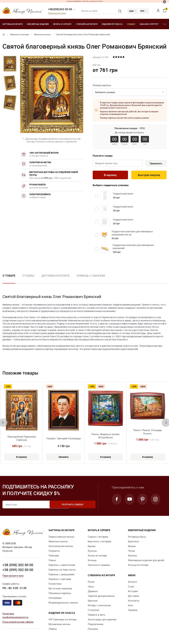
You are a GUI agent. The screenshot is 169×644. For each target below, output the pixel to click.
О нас (131, 587)
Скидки (131, 24)
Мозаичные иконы (60, 625)
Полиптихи (55, 584)
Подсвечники (96, 625)
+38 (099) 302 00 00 (18, 570)
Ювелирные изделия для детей (146, 561)
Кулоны (92, 552)
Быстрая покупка (149, 176)
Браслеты (134, 542)
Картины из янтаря (12, 24)
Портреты (54, 552)
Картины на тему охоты (62, 570)
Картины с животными (62, 566)
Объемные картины (60, 594)
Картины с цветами (60, 580)
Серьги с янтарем (98, 537)
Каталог (133, 583)
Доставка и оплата (55, 276)
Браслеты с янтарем (99, 542)
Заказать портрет (149, 24)
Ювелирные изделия (38, 24)
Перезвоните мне (57, 13)
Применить (155, 164)
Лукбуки (133, 611)
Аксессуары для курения (102, 620)
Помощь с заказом (91, 276)
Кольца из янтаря (138, 566)
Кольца (92, 561)
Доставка (134, 597)
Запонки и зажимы (99, 566)
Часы (91, 587)
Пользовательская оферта (18, 622)
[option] (10, 64)
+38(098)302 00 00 (60, 9)
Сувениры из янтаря (87, 24)
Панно (52, 561)
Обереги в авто (96, 615)
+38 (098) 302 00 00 (18, 565)
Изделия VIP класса (112, 24)
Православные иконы (61, 537)
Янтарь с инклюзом (99, 606)
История (133, 592)
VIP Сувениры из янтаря (63, 620)
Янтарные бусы (137, 537)
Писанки (93, 630)
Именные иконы (42, 34)
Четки (131, 552)
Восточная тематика (60, 589)
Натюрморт (55, 599)
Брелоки (93, 601)
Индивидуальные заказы (63, 603)
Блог (131, 606)
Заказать (64, 457)
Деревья (93, 592)
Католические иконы (61, 547)
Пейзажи (54, 556)
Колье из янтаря (97, 556)
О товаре (9, 276)
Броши (92, 547)
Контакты (134, 601)
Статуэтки (93, 611)
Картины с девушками (61, 575)
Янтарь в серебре (62, 24)
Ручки (91, 583)
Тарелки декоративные (101, 597)
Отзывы (28, 276)
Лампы (53, 630)
